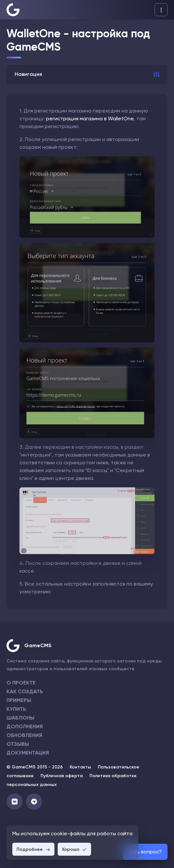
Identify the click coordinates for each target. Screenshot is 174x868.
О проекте (21, 683)
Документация (28, 753)
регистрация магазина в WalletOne (90, 119)
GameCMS (38, 645)
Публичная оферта (62, 776)
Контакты (80, 767)
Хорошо (74, 849)
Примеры (19, 700)
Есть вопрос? (145, 852)
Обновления (24, 735)
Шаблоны (20, 718)
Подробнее (33, 849)
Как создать (25, 691)
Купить (16, 709)
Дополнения (25, 726)
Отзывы (18, 744)
